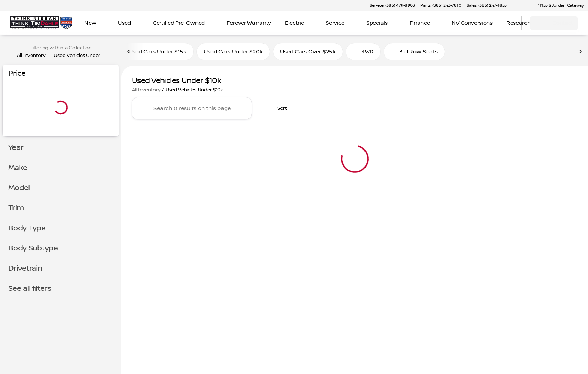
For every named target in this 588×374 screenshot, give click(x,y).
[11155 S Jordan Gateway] (558, 6)
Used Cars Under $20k (233, 52)
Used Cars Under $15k (158, 52)
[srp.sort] (278, 108)
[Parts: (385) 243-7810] (441, 6)
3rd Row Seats (414, 52)
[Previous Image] (129, 52)
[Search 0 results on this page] (192, 108)
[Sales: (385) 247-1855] (487, 6)
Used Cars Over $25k (308, 52)
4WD (363, 52)
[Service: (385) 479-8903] (392, 6)
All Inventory (146, 90)
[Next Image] (580, 52)
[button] (522, 6)
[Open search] (507, 23)
